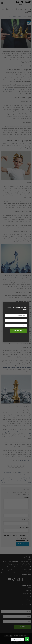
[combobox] (25, 320)
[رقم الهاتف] (16, 320)
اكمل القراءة (18, 331)
